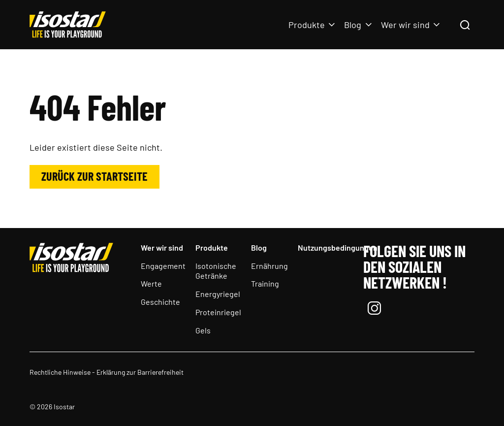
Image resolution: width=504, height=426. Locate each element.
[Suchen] (465, 26)
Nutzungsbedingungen (338, 247)
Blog (353, 25)
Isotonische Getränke (216, 271)
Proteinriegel (218, 312)
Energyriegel (218, 294)
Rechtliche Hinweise (60, 372)
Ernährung (269, 266)
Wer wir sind (405, 25)
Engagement (163, 266)
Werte (151, 283)
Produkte (307, 25)
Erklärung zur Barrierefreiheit (140, 372)
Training (265, 283)
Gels (203, 330)
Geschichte (160, 302)
